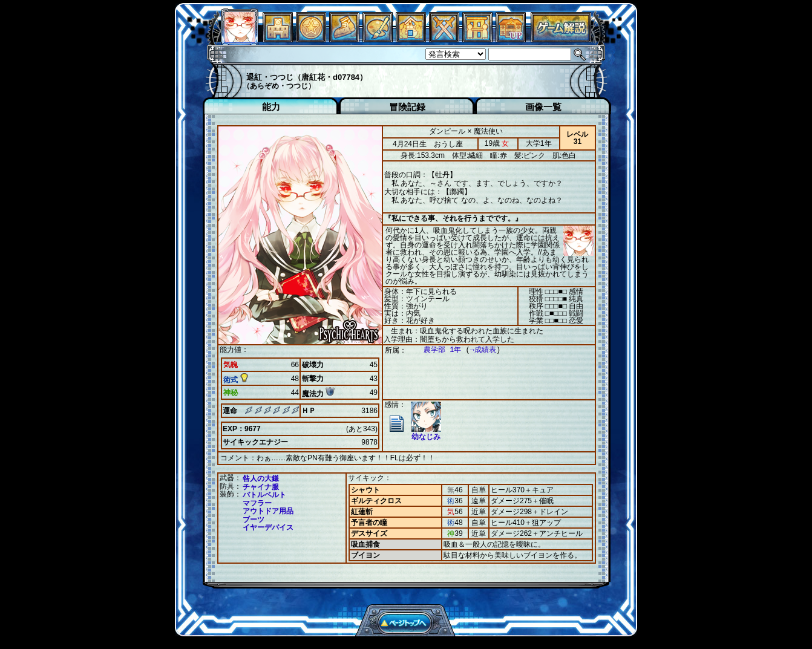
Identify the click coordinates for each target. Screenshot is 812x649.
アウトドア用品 (268, 510)
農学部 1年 (436, 350)
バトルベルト (264, 494)
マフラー (257, 503)
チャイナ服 (261, 486)
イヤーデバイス (268, 527)
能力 (271, 107)
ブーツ (254, 519)
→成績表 (477, 350)
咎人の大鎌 (261, 478)
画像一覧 (543, 107)
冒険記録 (407, 107)
